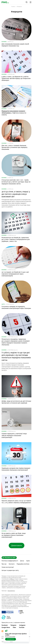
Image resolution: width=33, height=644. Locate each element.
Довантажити (17, 546)
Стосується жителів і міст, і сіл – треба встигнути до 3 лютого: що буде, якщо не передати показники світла (16, 182)
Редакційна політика (23, 564)
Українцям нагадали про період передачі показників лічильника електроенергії (16, 469)
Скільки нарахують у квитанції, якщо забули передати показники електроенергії (14, 435)
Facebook (5, 625)
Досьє (22, 561)
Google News (6, 627)
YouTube (22, 627)
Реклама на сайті (9, 558)
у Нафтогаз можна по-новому (14, 113)
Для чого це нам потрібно (10, 637)
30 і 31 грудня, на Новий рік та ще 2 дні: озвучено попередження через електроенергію (15, 274)
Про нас (4, 564)
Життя (3, 304)
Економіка (4, 42)
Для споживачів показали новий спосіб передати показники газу (15, 45)
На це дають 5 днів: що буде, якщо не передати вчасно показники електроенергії (14, 535)
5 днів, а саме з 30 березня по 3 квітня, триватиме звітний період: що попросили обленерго (16, 78)
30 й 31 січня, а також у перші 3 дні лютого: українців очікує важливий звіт (16, 194)
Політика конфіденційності (10, 561)
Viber (14, 627)
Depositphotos (11, 591)
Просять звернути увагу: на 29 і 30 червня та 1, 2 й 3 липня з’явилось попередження (16, 502)
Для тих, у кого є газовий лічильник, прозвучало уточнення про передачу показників (15, 147)
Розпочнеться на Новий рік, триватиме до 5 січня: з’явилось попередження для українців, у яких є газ (16, 239)
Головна (13, 7)
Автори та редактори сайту (10, 570)
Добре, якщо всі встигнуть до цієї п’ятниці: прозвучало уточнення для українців (16, 402)
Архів (28, 561)
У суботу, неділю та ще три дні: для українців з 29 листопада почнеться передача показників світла (16, 356)
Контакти (12, 564)
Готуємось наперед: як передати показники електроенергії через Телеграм (16, 307)
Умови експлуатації (8, 567)
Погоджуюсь (11, 639)
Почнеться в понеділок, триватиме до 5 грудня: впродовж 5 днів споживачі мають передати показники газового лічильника (16, 342)
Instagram (22, 625)
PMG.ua (12, 579)
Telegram (13, 625)
